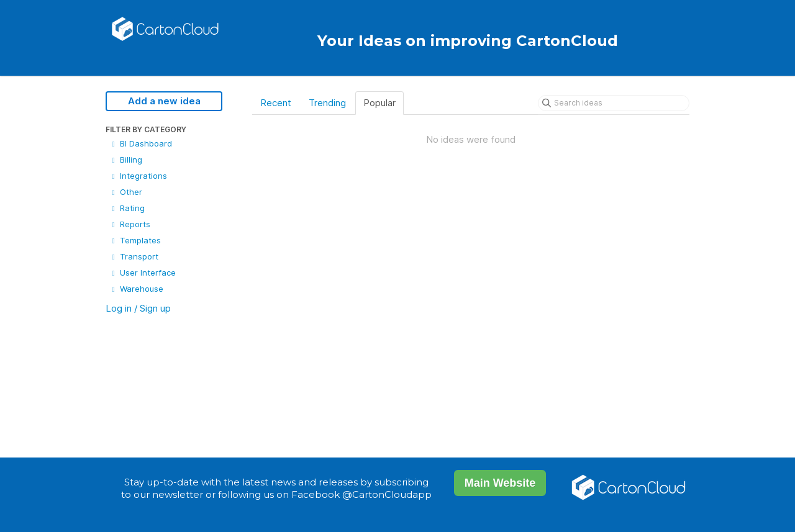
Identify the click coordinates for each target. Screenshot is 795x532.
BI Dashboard (141, 143)
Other (126, 192)
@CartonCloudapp (387, 494)
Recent (276, 103)
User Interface (143, 273)
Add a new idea (164, 101)
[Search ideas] (614, 103)
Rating (127, 208)
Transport (134, 256)
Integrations (138, 176)
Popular (379, 103)
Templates (135, 240)
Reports (130, 224)
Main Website (500, 483)
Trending (327, 103)
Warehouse (136, 289)
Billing (126, 160)
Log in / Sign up (138, 308)
